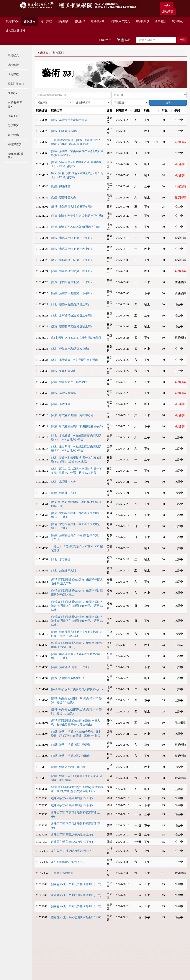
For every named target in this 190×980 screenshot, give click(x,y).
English (167, 5)
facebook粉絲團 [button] (15, 156)
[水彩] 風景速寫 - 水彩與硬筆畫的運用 (74, 360)
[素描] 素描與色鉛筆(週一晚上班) (71, 249)
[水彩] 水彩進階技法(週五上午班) (71, 316)
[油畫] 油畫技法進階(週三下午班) (71, 293)
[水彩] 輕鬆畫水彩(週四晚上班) (70, 349)
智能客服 (105, 40)
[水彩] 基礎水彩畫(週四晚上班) (70, 304)
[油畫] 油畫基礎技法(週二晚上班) (71, 271)
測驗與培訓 (142, 21)
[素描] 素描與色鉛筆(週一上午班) (71, 238)
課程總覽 (13, 65)
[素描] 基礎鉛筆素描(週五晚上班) (71, 326)
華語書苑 (177, 21)
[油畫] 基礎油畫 (61, 404)
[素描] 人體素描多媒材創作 (68, 678)
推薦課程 (13, 74)
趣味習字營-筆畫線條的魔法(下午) (72, 805)
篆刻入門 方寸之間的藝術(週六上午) (73, 851)
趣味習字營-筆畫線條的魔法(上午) (72, 798)
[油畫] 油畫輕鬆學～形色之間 (69, 382)
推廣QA (12, 93)
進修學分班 (98, 21)
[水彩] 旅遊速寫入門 (63, 571)
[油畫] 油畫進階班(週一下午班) (70, 667)
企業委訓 (160, 21)
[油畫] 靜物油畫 (61, 186)
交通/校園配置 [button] (15, 105)
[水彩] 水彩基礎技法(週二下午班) (71, 260)
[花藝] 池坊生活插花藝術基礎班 (70, 745)
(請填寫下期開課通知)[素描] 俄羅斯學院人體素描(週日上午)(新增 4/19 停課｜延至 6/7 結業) (77, 606)
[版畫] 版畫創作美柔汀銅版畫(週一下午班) (77, 216)
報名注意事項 (16, 84)
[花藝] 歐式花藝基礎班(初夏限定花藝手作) (77, 426)
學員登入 (13, 55)
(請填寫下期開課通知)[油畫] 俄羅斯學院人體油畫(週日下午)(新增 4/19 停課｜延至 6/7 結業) (77, 621)
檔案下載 (13, 116)
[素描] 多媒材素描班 (63, 371)
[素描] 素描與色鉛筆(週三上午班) (71, 282)
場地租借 (80, 21)
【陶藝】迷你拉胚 (62, 873)
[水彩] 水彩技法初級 (63, 482)
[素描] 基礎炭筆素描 (63, 393)
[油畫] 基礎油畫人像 (63, 198)
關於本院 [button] (12, 21)
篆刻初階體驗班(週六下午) (67, 862)
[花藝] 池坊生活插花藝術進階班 (70, 756)
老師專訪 (13, 125)
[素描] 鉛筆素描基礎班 (65, 131)
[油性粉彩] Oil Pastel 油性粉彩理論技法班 (76, 338)
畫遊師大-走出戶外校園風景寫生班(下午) (76, 895)
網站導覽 (168, 11)
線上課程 (46, 21)
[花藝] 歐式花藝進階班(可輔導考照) (73, 415)
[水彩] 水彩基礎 (61, 559)
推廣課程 (30, 21)
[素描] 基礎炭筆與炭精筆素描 (69, 120)
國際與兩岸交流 (120, 21)
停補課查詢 (15, 144)
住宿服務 (63, 21)
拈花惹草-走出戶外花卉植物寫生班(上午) (76, 884)
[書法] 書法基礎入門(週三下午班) (71, 207)
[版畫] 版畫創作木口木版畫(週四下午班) (76, 227)
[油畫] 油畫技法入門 (63, 493)
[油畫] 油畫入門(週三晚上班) (69, 767)
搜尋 (182, 40)
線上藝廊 (13, 135)
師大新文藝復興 (15, 31)
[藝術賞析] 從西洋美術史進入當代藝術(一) (77, 689)
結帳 (124, 40)
